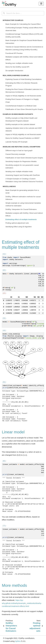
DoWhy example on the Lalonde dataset (20, 124)
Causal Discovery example (15, 154)
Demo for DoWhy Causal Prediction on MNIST (23, 138)
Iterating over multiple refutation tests (19, 63)
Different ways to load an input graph (19, 151)
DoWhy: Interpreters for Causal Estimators (21, 209)
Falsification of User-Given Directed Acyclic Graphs (24, 109)
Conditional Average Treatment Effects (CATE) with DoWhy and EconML (24, 35)
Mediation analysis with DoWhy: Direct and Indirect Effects (24, 58)
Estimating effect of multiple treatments (21, 219)
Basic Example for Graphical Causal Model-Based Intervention (24, 42)
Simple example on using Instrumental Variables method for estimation (23, 204)
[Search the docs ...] (23, 13)
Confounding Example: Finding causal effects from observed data (24, 29)
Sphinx (18, 641)
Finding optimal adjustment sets (17, 223)
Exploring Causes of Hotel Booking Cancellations (23, 79)
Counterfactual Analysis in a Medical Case (21, 106)
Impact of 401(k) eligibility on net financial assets (23, 96)
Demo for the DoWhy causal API (17, 67)
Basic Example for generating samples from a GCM (22, 192)
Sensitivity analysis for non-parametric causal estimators (22, 166)
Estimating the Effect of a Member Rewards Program (21, 84)
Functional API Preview (14, 53)
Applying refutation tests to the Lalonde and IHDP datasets (24, 129)
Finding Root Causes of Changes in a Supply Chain (22, 101)
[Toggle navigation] (41, 4)
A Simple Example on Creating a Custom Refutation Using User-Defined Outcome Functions (24, 180)
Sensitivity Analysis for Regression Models (21, 161)
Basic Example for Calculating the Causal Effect (23, 24)
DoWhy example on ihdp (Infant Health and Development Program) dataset (21, 119)
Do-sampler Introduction (14, 71)
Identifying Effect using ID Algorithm (19, 227)
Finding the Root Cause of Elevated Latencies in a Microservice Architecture (24, 91)
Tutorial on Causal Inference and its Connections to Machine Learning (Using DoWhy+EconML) (24, 48)
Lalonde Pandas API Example (16, 142)
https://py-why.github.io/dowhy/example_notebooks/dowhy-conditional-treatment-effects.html (22, 603)
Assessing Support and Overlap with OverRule (23, 175)
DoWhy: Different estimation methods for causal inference (23, 198)
